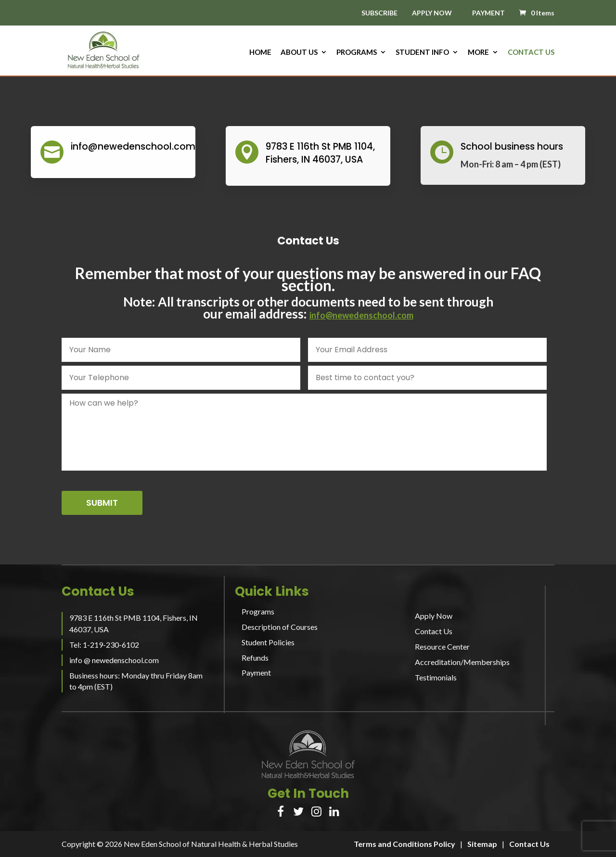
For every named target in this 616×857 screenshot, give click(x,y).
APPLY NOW (432, 13)
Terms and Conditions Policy (404, 844)
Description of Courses (280, 627)
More (478, 52)
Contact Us (531, 52)
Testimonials (436, 677)
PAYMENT (488, 13)
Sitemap (482, 844)
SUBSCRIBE (379, 13)
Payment (256, 672)
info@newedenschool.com (361, 315)
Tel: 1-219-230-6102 (104, 645)
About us (299, 52)
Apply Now (434, 616)
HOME (260, 52)
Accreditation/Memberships (462, 662)
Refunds (255, 658)
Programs (357, 52)
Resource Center (442, 646)
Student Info (422, 52)
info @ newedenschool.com (114, 660)
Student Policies (268, 642)
